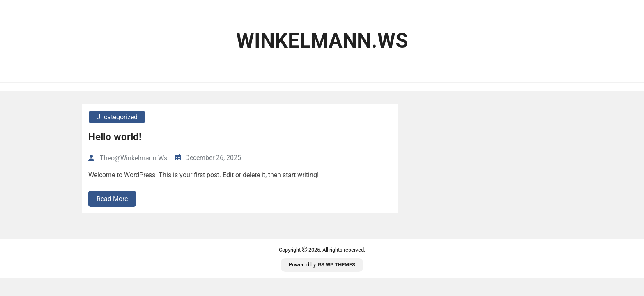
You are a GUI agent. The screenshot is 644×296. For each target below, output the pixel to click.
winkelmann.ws (322, 41)
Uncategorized (117, 117)
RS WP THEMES (337, 265)
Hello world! (115, 137)
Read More (112, 199)
